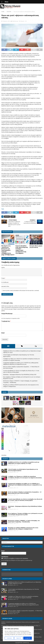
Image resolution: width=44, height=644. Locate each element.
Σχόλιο (3, 267)
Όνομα (3, 278)
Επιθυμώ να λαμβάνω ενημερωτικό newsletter (16, 558)
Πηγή (3, 209)
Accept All (28, 638)
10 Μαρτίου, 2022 (6, 21)
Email (3, 333)
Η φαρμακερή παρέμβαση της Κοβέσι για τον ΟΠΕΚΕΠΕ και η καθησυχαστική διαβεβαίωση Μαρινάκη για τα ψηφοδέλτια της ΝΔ (25, 485)
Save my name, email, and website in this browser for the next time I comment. (21, 291)
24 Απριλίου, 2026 (12, 465)
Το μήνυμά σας (6, 321)
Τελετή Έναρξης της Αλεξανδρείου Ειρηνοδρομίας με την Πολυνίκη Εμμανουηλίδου (23, 470)
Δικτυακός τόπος (5, 286)
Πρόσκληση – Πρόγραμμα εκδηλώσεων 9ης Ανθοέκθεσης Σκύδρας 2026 (20, 375)
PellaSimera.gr (15, 21)
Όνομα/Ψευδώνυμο (7, 314)
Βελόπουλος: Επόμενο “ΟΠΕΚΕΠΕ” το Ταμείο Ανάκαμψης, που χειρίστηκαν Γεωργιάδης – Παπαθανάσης (24, 521)
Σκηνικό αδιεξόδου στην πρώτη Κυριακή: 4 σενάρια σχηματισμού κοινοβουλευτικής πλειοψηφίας (22, 250)
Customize (9, 638)
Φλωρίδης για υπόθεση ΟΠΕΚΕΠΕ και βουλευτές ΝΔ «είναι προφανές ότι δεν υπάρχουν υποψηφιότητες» (23, 528)
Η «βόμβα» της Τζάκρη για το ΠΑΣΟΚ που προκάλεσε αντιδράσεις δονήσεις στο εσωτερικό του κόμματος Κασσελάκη (25, 477)
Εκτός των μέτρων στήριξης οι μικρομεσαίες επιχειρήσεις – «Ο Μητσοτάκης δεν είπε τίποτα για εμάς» (25, 493)
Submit (4, 564)
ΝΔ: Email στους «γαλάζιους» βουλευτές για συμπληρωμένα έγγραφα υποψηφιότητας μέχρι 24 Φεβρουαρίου (8, 250)
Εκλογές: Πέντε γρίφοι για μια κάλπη (36, 247)
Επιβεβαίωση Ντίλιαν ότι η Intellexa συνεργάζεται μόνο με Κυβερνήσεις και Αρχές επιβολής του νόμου (24, 463)
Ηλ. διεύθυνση (5, 282)
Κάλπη (13, 217)
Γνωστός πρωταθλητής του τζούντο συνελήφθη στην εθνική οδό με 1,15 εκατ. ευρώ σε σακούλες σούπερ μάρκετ (25, 500)
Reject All (19, 638)
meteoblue (4, 455)
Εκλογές (7, 217)
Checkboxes (5, 557)
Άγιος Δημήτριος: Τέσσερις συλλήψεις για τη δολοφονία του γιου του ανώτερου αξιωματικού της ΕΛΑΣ (25, 514)
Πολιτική (22, 21)
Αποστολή (5, 339)
